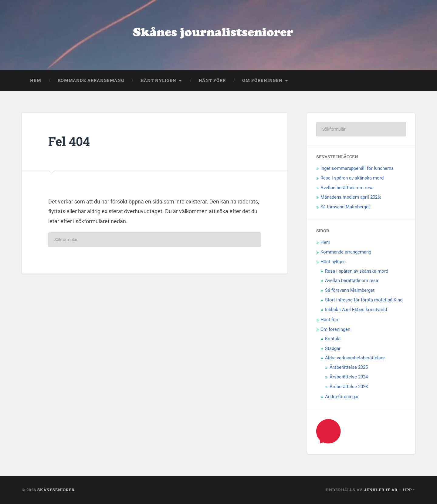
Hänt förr (212, 80)
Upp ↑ (409, 490)
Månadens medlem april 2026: (351, 197)
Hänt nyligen (158, 80)
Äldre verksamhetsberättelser (355, 358)
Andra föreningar (342, 397)
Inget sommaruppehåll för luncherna (357, 168)
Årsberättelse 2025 (349, 367)
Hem (36, 80)
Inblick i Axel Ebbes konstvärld (356, 310)
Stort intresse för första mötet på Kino (364, 300)
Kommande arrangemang (91, 80)
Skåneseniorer (56, 490)
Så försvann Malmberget (345, 207)
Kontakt (333, 339)
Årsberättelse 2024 (349, 377)
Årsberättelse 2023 (349, 387)
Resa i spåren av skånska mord (352, 178)
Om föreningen (262, 80)
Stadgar (333, 348)
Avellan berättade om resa (347, 188)
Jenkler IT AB (381, 490)
